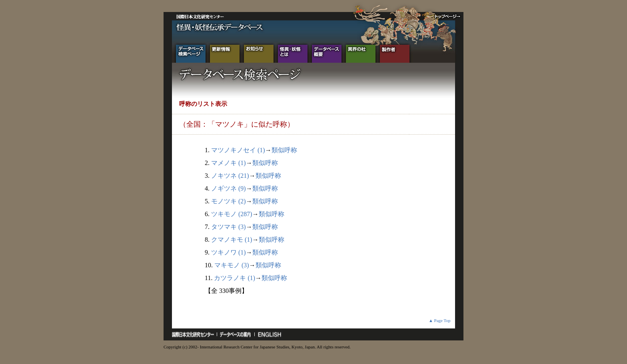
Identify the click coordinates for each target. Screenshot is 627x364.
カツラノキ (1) (235, 278)
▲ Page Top (440, 320)
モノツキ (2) (229, 201)
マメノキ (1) (229, 163)
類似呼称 (284, 150)
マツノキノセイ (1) (238, 150)
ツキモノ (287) (232, 214)
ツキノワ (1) (229, 252)
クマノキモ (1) (232, 240)
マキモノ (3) (232, 265)
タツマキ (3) (229, 227)
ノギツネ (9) (229, 188)
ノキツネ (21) (230, 176)
